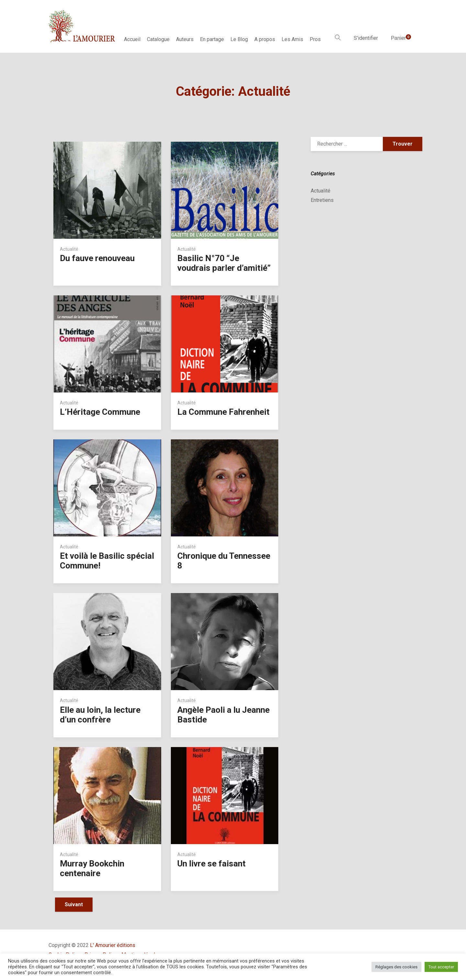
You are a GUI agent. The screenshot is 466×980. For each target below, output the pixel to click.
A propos (265, 39)
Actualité (69, 249)
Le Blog (239, 39)
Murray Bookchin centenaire (92, 868)
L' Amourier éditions (113, 945)
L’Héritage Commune (100, 412)
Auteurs (185, 39)
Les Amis (292, 39)
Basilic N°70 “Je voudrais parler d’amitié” (224, 263)
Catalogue (158, 39)
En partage (212, 39)
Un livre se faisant (211, 864)
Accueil (132, 39)
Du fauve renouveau (97, 258)
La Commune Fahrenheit (223, 412)
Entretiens (322, 200)
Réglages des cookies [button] (396, 967)
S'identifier (366, 38)
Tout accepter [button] (441, 967)
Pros (315, 39)
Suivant (74, 904)
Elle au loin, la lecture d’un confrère (100, 715)
